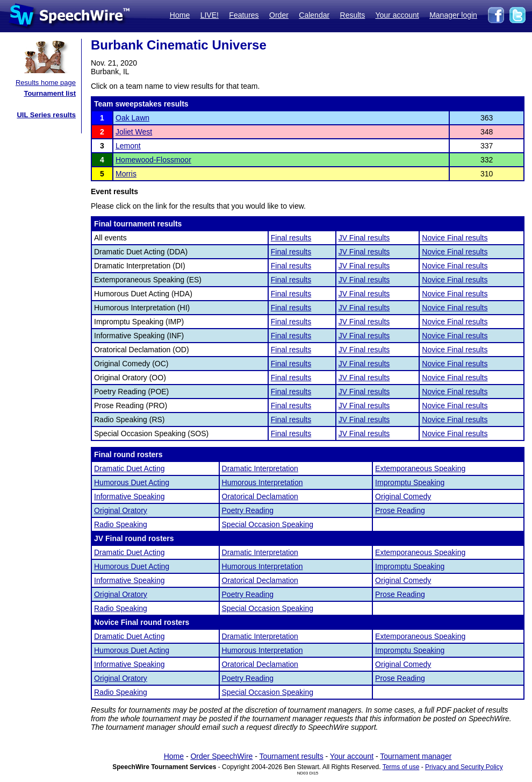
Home (180, 15)
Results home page (46, 83)
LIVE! (210, 15)
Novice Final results (455, 238)
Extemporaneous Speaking (420, 468)
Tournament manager (416, 756)
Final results (291, 238)
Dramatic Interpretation (260, 468)
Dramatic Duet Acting (130, 468)
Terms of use (401, 767)
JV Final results (364, 238)
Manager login (453, 15)
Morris (126, 174)
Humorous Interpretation (263, 482)
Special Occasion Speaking (268, 524)
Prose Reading (400, 510)
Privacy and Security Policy (464, 767)
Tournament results (292, 756)
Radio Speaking (121, 524)
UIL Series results (46, 115)
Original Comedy (403, 496)
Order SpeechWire (221, 756)
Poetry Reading (248, 510)
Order (279, 15)
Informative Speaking (130, 496)
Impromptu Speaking (410, 482)
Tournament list (50, 93)
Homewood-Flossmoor (153, 160)
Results (353, 15)
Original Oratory (121, 510)
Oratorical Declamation (260, 496)
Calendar (314, 15)
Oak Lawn (132, 118)
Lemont (128, 146)
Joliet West (134, 132)
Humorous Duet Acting (132, 482)
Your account (397, 15)
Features (244, 15)
